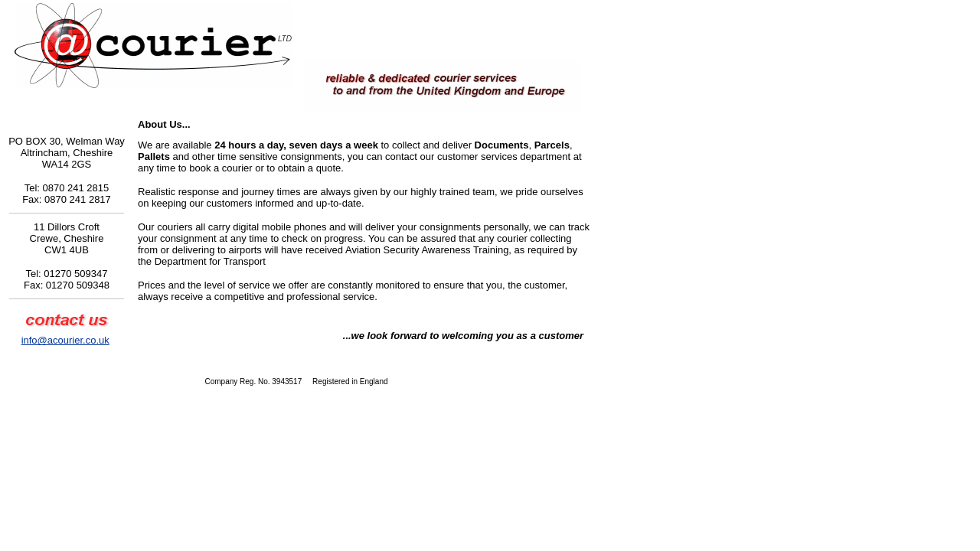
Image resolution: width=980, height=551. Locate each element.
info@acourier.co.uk (65, 340)
